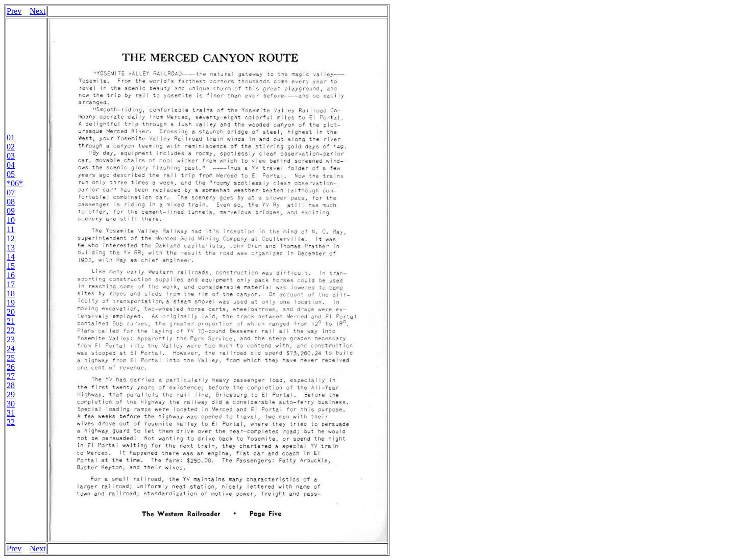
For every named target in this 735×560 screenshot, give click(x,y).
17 (11, 284)
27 (11, 376)
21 (11, 321)
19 (11, 303)
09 (11, 211)
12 (11, 238)
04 (11, 165)
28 (11, 385)
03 (11, 156)
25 (11, 358)
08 (11, 202)
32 (11, 422)
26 (11, 367)
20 (11, 312)
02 (11, 147)
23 (11, 339)
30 (11, 404)
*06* (15, 183)
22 (11, 330)
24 (11, 349)
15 (11, 266)
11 (10, 229)
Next (38, 11)
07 (11, 193)
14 (11, 257)
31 (11, 413)
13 (11, 248)
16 (11, 275)
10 (11, 220)
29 (11, 394)
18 (11, 294)
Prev (14, 11)
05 (11, 174)
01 (11, 137)
